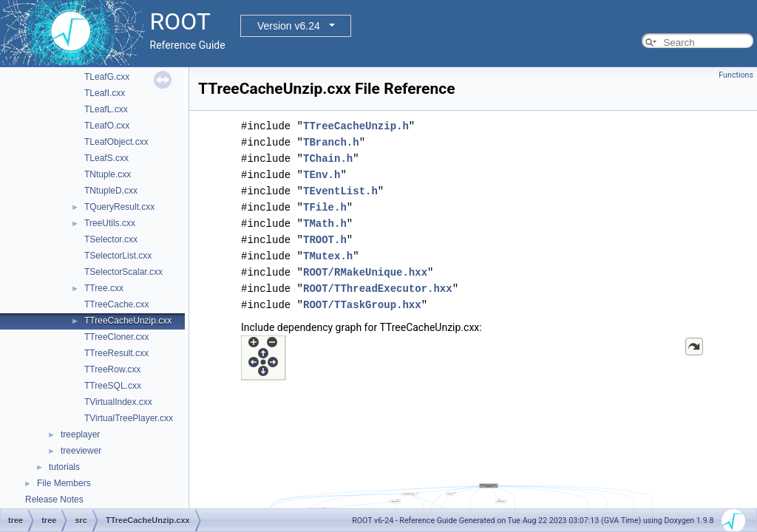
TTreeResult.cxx (116, 353)
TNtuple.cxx (108, 174)
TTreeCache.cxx (117, 304)
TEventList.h (340, 191)
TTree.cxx (104, 288)
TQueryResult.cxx (119, 207)
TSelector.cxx (111, 239)
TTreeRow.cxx (112, 369)
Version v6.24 (289, 26)
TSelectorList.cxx (118, 256)
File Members (64, 483)
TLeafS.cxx (106, 158)
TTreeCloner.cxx (117, 337)
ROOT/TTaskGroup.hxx (362, 305)
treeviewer (81, 451)
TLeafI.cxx (105, 93)
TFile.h (325, 207)
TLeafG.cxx (107, 77)
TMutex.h (328, 256)
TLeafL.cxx (106, 109)
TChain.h (328, 158)
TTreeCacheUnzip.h (356, 126)
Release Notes (54, 499)
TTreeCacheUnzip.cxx (128, 321)
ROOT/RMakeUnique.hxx (365, 272)
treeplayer (80, 434)
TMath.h (325, 224)
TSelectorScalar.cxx (123, 272)
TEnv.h (322, 175)
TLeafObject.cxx (116, 142)
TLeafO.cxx (107, 126)
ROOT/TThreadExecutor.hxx (378, 289)
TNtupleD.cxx (111, 191)
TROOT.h (325, 240)
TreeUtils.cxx (110, 223)
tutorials (64, 467)
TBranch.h (331, 142)
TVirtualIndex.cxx (118, 402)
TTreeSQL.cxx (113, 386)
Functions (736, 75)
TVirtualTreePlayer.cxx (129, 418)
